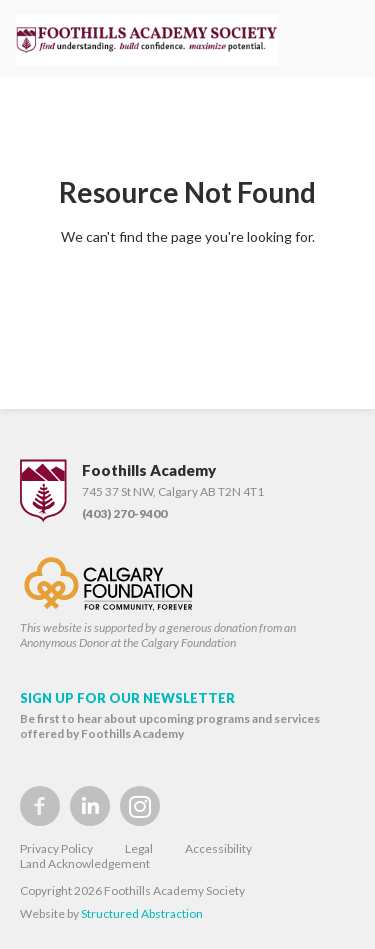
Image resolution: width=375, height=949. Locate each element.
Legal (139, 848)
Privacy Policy (56, 848)
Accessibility (218, 848)
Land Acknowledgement (85, 863)
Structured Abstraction (142, 913)
